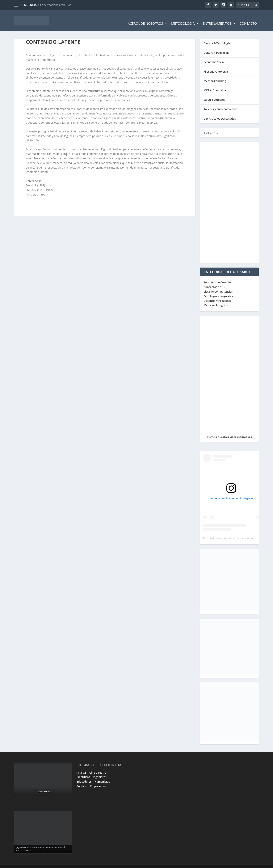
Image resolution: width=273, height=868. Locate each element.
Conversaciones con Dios (56, 5)
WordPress (83, 864)
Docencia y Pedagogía (218, 295)
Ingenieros (100, 771)
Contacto (248, 18)
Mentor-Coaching (215, 75)
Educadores (84, 776)
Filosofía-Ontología (216, 66)
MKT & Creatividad (216, 85)
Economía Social (214, 56)
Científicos (83, 771)
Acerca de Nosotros (147, 18)
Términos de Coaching (218, 277)
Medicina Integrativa (217, 299)
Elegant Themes (42, 864)
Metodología (185, 18)
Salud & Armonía (214, 94)
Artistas (82, 767)
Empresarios (98, 780)
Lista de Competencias (219, 286)
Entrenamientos (219, 18)
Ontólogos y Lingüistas (218, 290)
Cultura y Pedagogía (217, 47)
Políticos (82, 780)
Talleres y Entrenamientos (220, 103)
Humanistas (102, 776)
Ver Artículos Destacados (220, 113)
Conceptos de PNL (215, 281)
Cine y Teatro (98, 767)
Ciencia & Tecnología (217, 38)
